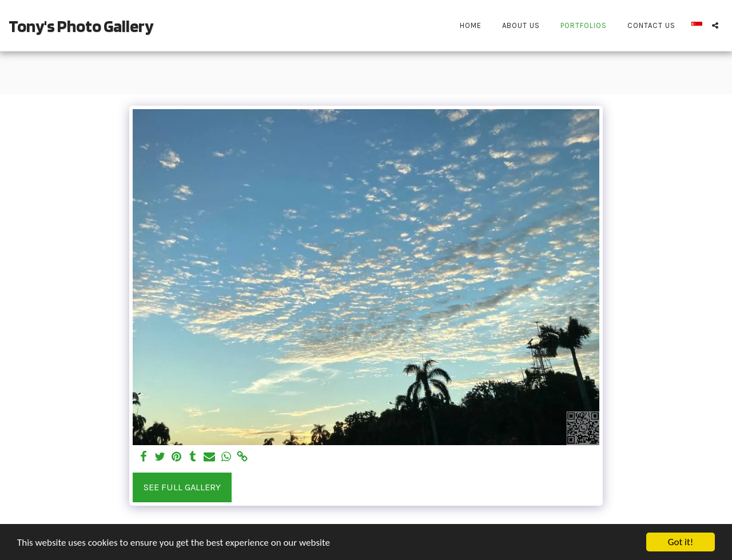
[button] (715, 25)
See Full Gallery (182, 487)
